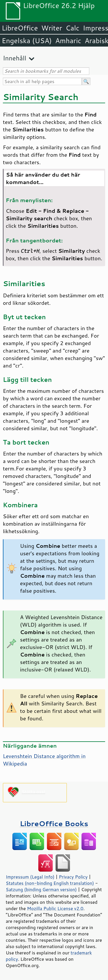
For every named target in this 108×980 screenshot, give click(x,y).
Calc (73, 28)
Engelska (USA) (27, 41)
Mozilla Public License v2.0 (55, 908)
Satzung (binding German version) (41, 889)
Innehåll (15, 58)
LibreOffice (20, 28)
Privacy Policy (73, 877)
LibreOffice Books (54, 823)
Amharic (68, 41)
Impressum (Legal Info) (30, 877)
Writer (52, 28)
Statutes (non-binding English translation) (50, 883)
